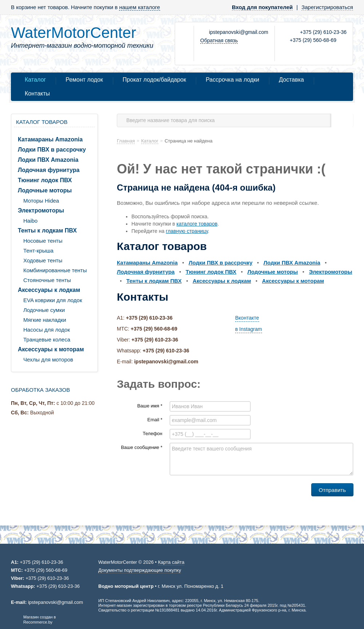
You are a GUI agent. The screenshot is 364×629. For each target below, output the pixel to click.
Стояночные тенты (47, 280)
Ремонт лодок (84, 80)
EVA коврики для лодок (53, 300)
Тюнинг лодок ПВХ (45, 180)
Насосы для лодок (47, 330)
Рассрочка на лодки (232, 80)
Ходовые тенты (43, 260)
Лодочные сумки (44, 310)
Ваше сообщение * (142, 447)
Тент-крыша (38, 251)
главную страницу (187, 231)
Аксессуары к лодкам (49, 290)
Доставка (291, 80)
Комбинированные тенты (55, 270)
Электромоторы (41, 210)
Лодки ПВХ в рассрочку (52, 150)
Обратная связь (219, 40)
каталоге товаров (197, 224)
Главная (126, 141)
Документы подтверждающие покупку (140, 570)
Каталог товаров (42, 122)
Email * (155, 420)
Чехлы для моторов (48, 360)
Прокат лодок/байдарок (154, 80)
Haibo (30, 221)
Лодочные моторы (45, 190)
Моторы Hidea (41, 201)
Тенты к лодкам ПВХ (47, 230)
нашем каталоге (139, 7)
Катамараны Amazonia (50, 139)
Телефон (153, 433)
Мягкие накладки (45, 320)
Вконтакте (247, 318)
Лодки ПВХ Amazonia (48, 160)
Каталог (35, 80)
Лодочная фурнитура (49, 170)
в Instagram (249, 329)
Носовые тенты (43, 241)
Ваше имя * (150, 406)
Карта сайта (171, 562)
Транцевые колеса (47, 339)
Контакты (37, 93)
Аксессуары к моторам (51, 349)
